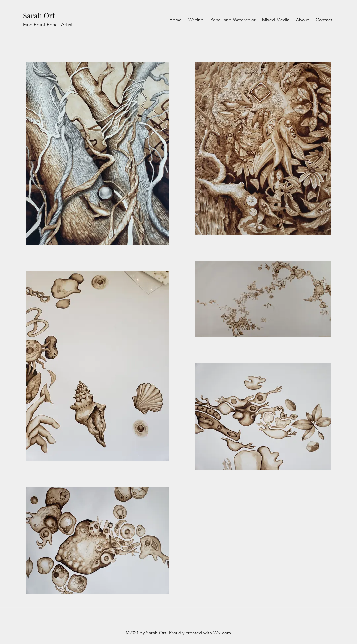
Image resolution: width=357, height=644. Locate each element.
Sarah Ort (39, 15)
